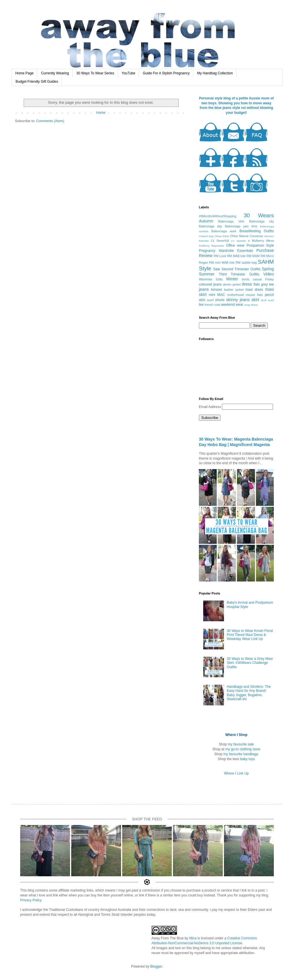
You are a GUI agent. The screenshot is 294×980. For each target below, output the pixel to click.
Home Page (24, 73)
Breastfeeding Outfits (257, 231)
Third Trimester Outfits (239, 274)
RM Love (220, 256)
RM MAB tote (236, 256)
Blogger (156, 966)
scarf (210, 300)
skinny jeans (238, 300)
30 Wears (259, 215)
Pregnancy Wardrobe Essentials (226, 251)
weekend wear (232, 305)
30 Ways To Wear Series (95, 73)
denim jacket (232, 284)
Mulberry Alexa (263, 241)
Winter (232, 279)
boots (246, 279)
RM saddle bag (246, 263)
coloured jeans (210, 284)
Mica (193, 938)
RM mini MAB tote (222, 263)
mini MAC (217, 295)
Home (101, 113)
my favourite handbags (241, 754)
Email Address (210, 407)
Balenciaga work (224, 231)
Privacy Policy (31, 900)
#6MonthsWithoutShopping (218, 216)
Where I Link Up (236, 773)
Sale (217, 269)
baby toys (247, 759)
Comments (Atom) (50, 121)
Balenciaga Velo (231, 221)
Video (268, 274)
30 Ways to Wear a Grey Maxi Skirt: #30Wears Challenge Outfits (250, 663)
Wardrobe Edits (211, 279)
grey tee (267, 284)
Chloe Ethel (222, 236)
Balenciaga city (261, 221)
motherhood (235, 295)
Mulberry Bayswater (212, 246)
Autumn (206, 221)
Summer (207, 274)
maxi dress (254, 290)
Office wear (235, 246)
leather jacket (234, 290)
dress (247, 284)
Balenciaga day (211, 226)
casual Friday (263, 279)
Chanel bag (206, 236)
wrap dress (251, 305)
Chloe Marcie (239, 236)
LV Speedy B (241, 241)
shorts (220, 300)
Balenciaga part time (241, 226)
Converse (256, 236)
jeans (204, 289)
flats (257, 284)
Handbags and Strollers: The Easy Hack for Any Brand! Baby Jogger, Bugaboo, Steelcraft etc (249, 693)
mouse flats (254, 295)
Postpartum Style (260, 246)
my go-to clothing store (243, 749)
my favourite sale (241, 744)
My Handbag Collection (215, 73)
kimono (217, 290)
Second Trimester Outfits (241, 269)
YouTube (128, 73)
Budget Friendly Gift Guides (37, 82)
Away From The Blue (168, 938)
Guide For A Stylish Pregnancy (166, 73)
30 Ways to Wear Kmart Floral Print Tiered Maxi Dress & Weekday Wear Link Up (250, 635)
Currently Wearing (55, 73)
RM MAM (253, 256)
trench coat (212, 305)
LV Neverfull (220, 241)
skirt (255, 300)
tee (201, 305)
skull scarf (267, 300)
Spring (268, 269)
